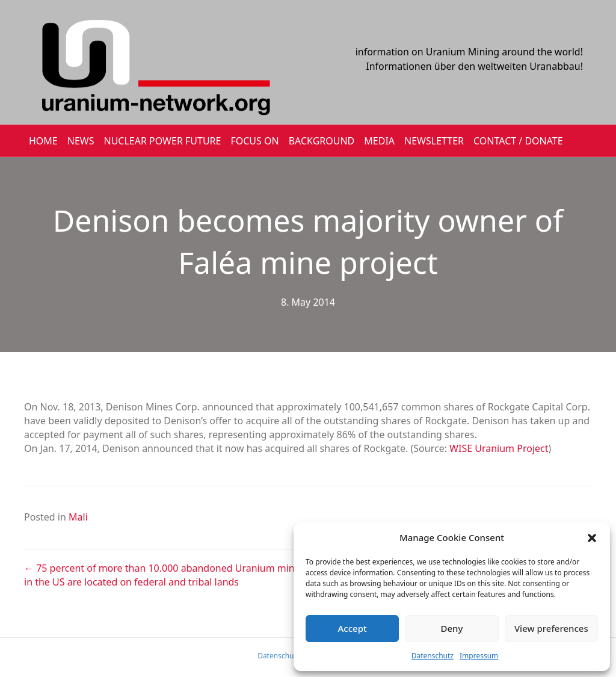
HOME (43, 141)
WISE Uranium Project (499, 448)
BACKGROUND (322, 141)
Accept (353, 628)
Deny (452, 628)
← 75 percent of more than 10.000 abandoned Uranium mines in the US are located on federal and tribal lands (164, 575)
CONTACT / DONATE (518, 141)
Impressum (479, 656)
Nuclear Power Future (163, 141)
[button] (592, 538)
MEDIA (379, 141)
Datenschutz (433, 656)
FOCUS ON (254, 141)
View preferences (551, 628)
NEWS (81, 141)
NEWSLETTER (434, 141)
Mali (78, 517)
